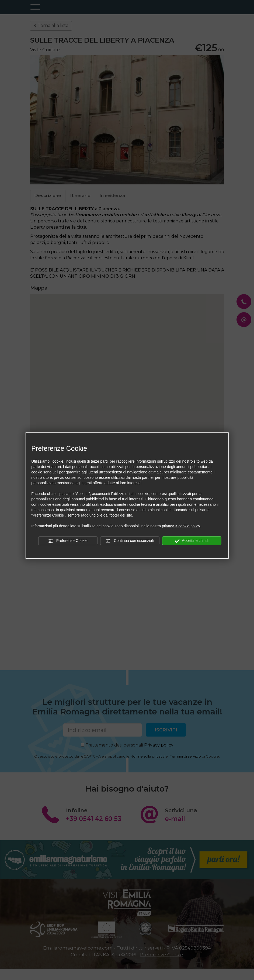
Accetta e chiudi (192, 541)
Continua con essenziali (130, 541)
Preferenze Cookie (68, 541)
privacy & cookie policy (181, 526)
